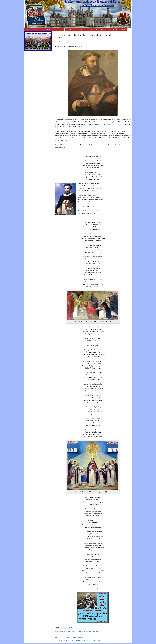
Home (27, 29)
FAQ (80, 29)
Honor (65, 631)
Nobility (74, 631)
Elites (62, 631)
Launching (88, 29)
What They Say (71, 29)
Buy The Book (100, 29)
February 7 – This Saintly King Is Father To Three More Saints (81, 640)
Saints (98, 631)
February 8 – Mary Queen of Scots (76, 637)
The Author (59, 29)
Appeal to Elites (37, 29)
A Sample (49, 29)
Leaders (69, 631)
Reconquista (80, 631)
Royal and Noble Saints (90, 631)
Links (109, 29)
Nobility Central (120, 29)
